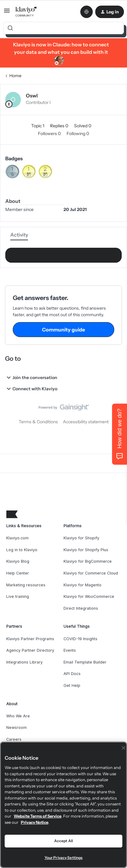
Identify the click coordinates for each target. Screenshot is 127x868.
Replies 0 (60, 126)
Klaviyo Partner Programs (30, 639)
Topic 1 (38, 126)
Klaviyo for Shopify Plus (86, 550)
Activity (19, 235)
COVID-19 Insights (80, 639)
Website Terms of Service (38, 816)
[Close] (124, 748)
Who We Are (18, 716)
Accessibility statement (86, 422)
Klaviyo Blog (18, 561)
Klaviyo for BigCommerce (88, 561)
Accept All (63, 841)
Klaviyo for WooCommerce (89, 596)
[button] (7, 13)
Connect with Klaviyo (31, 389)
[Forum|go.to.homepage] (26, 12)
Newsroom (16, 727)
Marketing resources (26, 585)
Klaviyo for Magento (82, 585)
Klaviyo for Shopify (81, 538)
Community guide (63, 330)
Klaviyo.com (17, 538)
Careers (14, 739)
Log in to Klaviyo (22, 550)
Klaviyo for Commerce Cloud (91, 573)
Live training (18, 596)
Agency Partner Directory (30, 650)
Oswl (32, 96)
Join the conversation (31, 378)
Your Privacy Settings (64, 858)
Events (70, 650)
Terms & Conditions (38, 422)
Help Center (18, 573)
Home (15, 76)
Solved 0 (83, 126)
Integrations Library (24, 662)
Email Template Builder (85, 662)
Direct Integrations (81, 608)
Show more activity (63, 253)
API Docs (72, 674)
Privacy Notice (35, 822)
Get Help (72, 685)
